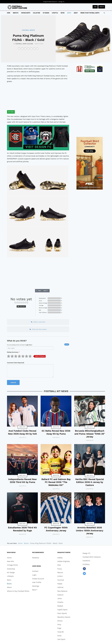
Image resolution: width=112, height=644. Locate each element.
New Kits (22, 427)
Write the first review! (38, 329)
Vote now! (21, 306)
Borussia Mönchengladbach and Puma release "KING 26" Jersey (90, 434)
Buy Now (11, 112)
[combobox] (104, 13)
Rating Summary (13, 352)
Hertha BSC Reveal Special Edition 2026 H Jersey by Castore (90, 482)
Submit (13, 382)
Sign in (102, 7)
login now (29, 345)
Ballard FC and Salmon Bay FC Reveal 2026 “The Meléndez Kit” (56, 482)
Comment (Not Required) (16, 363)
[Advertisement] (38, 96)
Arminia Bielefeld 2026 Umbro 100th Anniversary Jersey (90, 530)
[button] (38, 590)
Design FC (62, 2)
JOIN (95, 7)
